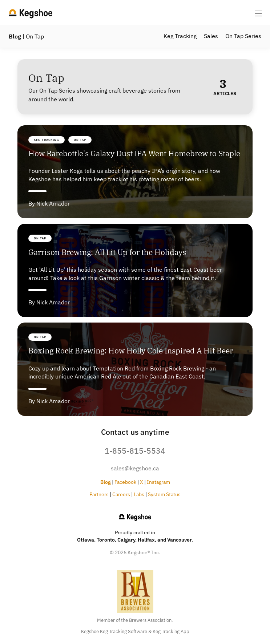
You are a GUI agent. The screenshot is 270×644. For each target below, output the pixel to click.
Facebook (125, 482)
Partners (99, 494)
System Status (164, 494)
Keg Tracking (180, 36)
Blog (15, 36)
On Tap (80, 140)
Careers (121, 494)
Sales (211, 36)
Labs (139, 494)
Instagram (158, 482)
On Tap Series (243, 36)
